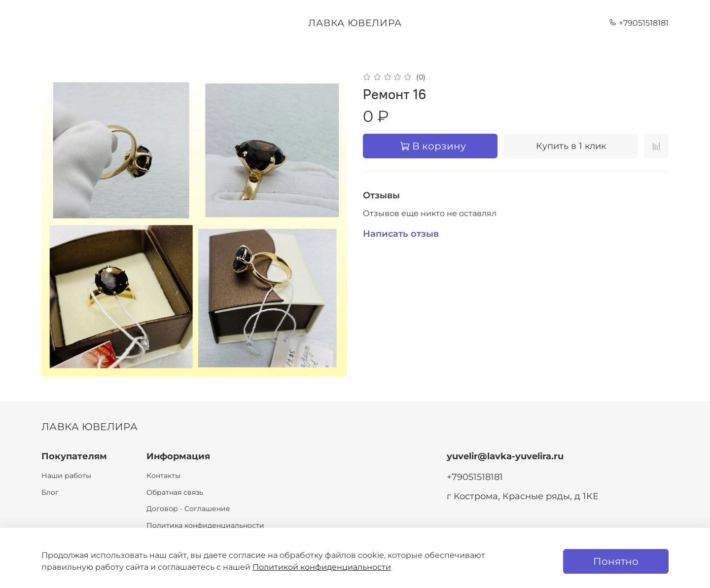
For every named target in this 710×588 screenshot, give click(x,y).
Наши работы (66, 476)
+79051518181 (639, 23)
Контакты (163, 476)
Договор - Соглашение (188, 509)
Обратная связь (175, 492)
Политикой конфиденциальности (322, 567)
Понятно (616, 561)
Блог (50, 492)
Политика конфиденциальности (205, 525)
